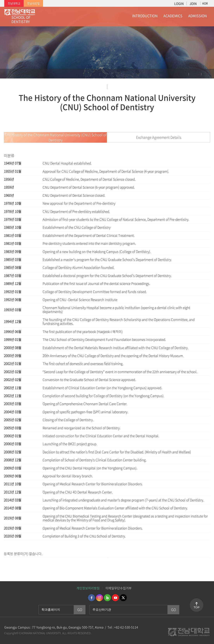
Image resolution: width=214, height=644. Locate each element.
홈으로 (7, 74)
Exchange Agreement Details (159, 137)
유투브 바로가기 (115, 598)
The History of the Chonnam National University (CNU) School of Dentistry (56, 137)
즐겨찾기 (208, 74)
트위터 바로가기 (123, 598)
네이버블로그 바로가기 (107, 598)
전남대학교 (14, 3)
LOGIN (179, 3)
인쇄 (182, 74)
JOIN (193, 3)
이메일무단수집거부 (119, 588)
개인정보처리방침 (88, 588)
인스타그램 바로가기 (99, 598)
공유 (195, 74)
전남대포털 (33, 3)
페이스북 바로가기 (91, 598)
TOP (197, 607)
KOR (205, 3)
